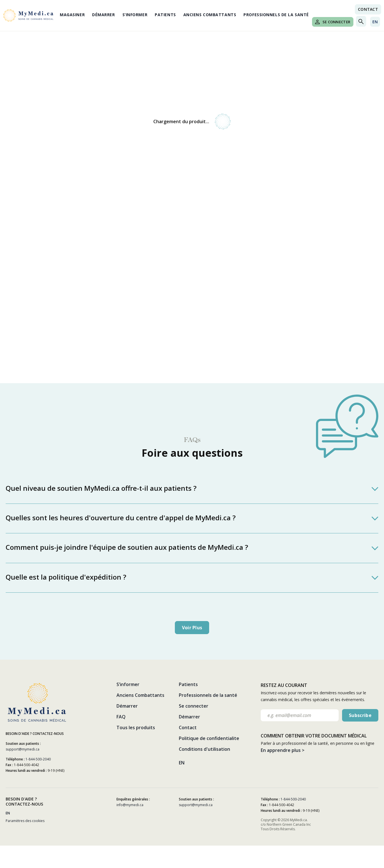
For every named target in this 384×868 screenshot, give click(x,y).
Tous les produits (136, 727)
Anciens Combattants (210, 15)
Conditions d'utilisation (204, 749)
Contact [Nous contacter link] (368, 9)
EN (375, 22)
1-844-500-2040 (38, 759)
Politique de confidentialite (209, 738)
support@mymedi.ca (23, 749)
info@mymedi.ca (130, 805)
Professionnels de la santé (276, 15)
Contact (188, 727)
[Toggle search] (361, 21)
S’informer (135, 15)
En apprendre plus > (283, 750)
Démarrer (103, 15)
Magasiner (72, 15)
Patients (165, 15)
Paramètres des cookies (25, 821)
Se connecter (333, 22)
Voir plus (192, 628)
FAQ (121, 717)
